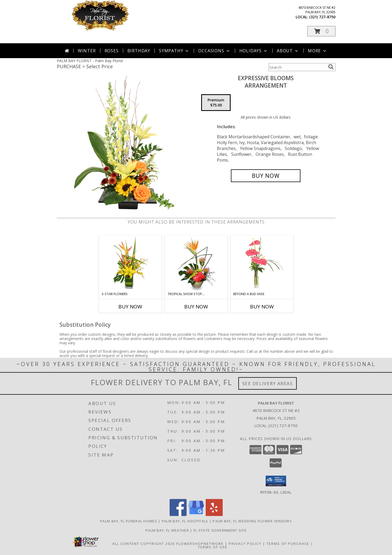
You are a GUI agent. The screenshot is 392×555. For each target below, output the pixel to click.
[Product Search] (297, 67)
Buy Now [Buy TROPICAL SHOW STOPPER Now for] (196, 307)
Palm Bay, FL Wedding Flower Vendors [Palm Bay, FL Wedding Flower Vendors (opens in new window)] (252, 521)
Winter (87, 51)
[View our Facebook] (178, 514)
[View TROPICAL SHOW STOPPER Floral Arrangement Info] (196, 264)
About (288, 51)
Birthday (139, 51)
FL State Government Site (220, 530)
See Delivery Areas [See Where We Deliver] (268, 383)
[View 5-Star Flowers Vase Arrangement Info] (130, 264)
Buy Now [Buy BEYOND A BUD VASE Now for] (262, 307)
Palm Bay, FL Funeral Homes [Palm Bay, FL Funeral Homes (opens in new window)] (129, 521)
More (318, 51)
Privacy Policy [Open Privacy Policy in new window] (245, 543)
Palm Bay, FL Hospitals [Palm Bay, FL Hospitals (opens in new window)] (185, 521)
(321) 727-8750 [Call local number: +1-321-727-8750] (322, 17)
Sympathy (174, 51)
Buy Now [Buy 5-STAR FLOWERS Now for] (130, 307)
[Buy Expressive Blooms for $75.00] (266, 176)
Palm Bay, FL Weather (167, 530)
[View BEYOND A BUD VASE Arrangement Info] (262, 264)
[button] (321, 31)
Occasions (214, 51)
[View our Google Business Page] (196, 514)
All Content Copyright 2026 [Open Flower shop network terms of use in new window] (144, 543)
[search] (331, 67)
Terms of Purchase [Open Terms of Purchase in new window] (288, 543)
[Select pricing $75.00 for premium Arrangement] (216, 103)
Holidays (254, 51)
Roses (112, 51)
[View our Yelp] (214, 514)
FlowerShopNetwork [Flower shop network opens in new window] (200, 543)
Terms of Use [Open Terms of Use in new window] (213, 547)
